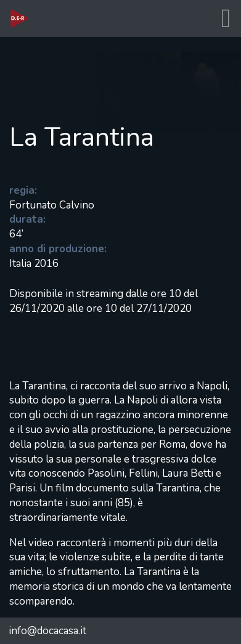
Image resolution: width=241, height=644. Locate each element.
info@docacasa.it (47, 631)
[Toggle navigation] (226, 19)
